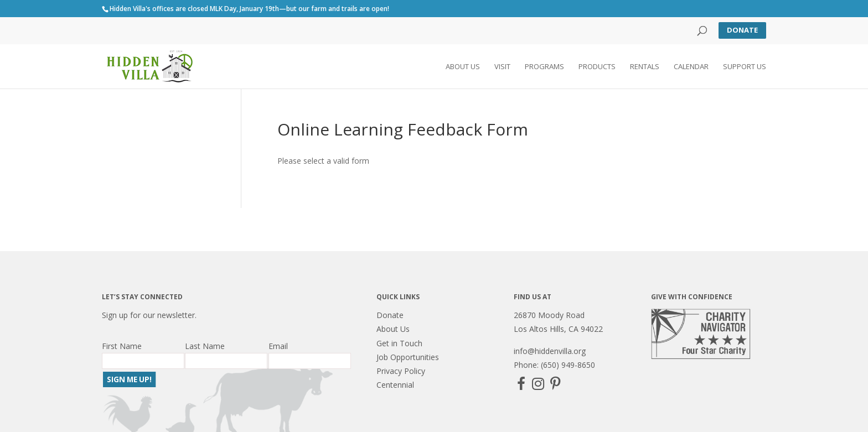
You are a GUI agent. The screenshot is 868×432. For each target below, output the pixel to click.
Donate (742, 30)
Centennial (395, 385)
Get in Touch (399, 343)
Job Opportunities (408, 357)
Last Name (205, 346)
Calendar (691, 67)
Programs (544, 67)
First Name (122, 346)
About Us (463, 67)
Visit (502, 67)
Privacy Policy (401, 371)
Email (278, 346)
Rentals (645, 67)
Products (597, 67)
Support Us (745, 67)
